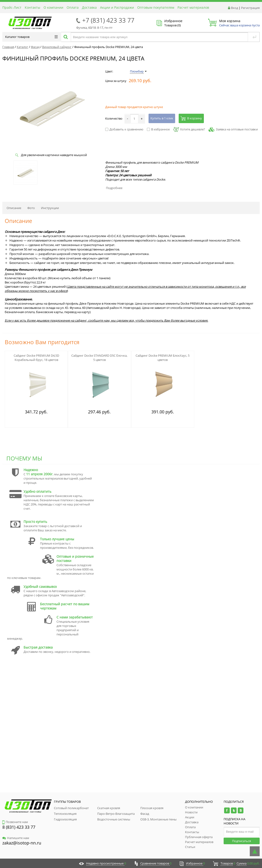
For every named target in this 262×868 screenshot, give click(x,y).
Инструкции (50, 208)
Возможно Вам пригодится (42, 342)
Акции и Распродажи (117, 7)
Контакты (32, 7)
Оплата (73, 7)
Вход (234, 8)
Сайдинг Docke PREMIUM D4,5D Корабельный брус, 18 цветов (36, 358)
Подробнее (114, 188)
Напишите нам (16, 838)
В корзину (191, 118)
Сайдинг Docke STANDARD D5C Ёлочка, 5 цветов (99, 358)
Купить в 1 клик (162, 118)
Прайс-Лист (12, 7)
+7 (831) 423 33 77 (108, 20)
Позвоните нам (15, 822)
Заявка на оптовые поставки (237, 129)
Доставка (89, 7)
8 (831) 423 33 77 (19, 827)
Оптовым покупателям (156, 7)
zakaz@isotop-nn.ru (22, 843)
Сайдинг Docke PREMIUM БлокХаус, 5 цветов (163, 358)
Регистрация (250, 8)
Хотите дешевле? (189, 129)
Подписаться (242, 841)
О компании (53, 7)
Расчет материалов (193, 7)
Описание (14, 208)
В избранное (158, 129)
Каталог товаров (31, 37)
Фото (31, 208)
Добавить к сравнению (124, 129)
